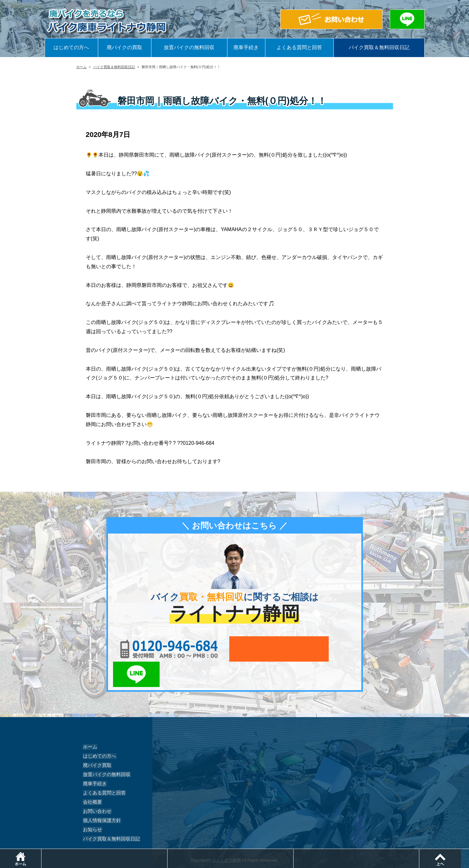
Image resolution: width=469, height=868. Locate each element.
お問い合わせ (96, 786)
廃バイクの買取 (124, 47)
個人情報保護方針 (100, 795)
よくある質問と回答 (299, 47)
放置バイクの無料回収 (189, 47)
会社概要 (92, 777)
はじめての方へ (71, 47)
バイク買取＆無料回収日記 (379, 47)
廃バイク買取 (96, 740)
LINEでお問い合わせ (337, 649)
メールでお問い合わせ (264, 649)
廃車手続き (246, 47)
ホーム (82, 67)
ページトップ (469, 852)
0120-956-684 (162, 649)
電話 (169, 852)
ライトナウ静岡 (226, 835)
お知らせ (92, 804)
